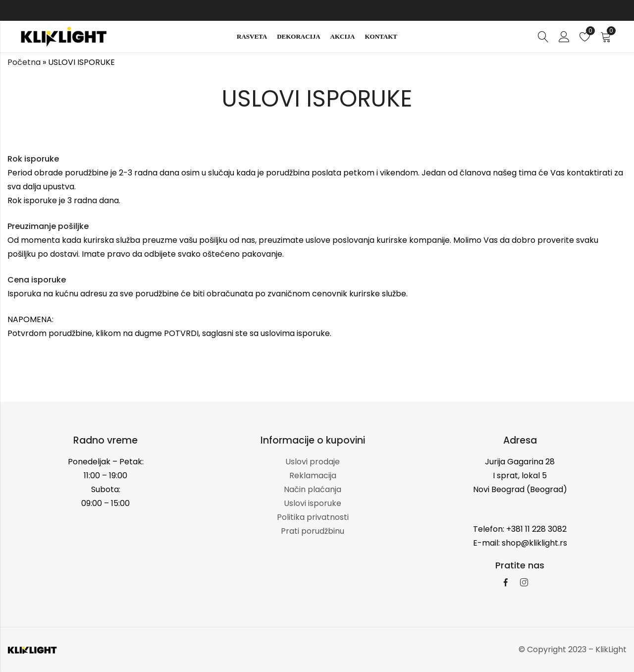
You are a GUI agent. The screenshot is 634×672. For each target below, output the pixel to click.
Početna (24, 62)
